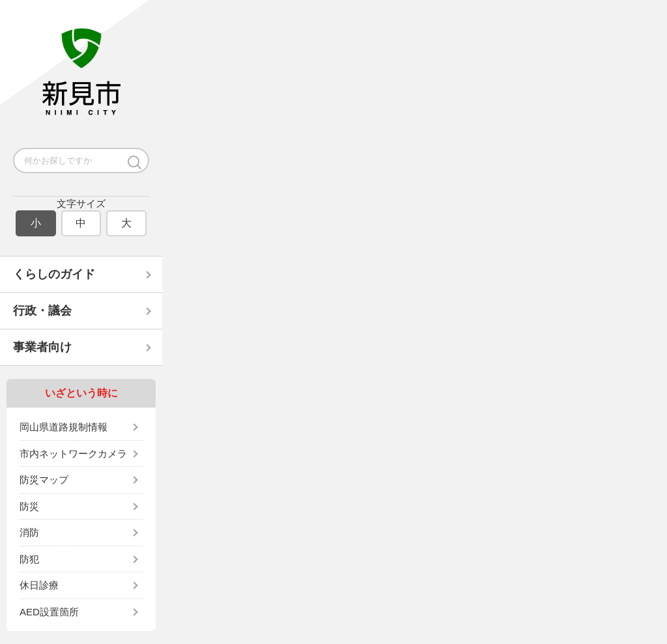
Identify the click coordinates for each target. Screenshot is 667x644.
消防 (29, 532)
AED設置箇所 (49, 612)
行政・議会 (42, 311)
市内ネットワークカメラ (73, 454)
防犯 (29, 559)
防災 (29, 506)
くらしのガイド (54, 274)
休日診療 (39, 585)
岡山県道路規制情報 (64, 427)
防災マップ (44, 480)
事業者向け (42, 347)
